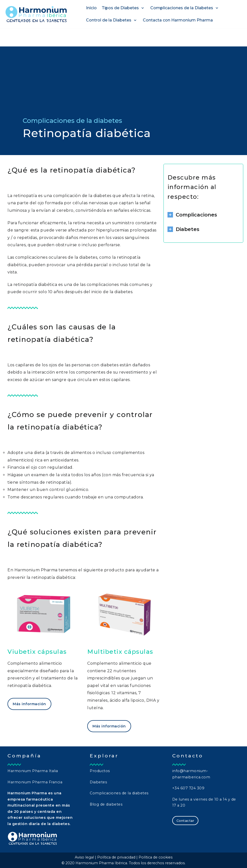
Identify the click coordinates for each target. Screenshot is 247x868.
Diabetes (98, 782)
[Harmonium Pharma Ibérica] (36, 14)
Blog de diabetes (106, 804)
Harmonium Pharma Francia (35, 782)
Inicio (91, 8)
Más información (29, 704)
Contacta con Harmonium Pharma (178, 20)
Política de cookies (156, 857)
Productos (100, 771)
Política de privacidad (116, 857)
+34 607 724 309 (188, 788)
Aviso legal (84, 857)
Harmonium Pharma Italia (33, 771)
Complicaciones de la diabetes (119, 793)
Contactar (185, 821)
